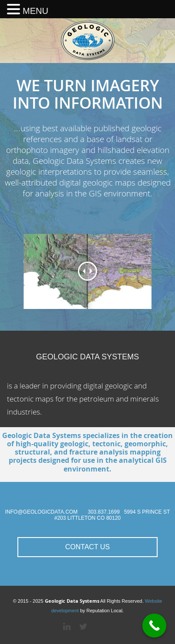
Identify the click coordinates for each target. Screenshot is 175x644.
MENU (35, 11)
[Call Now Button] (154, 626)
